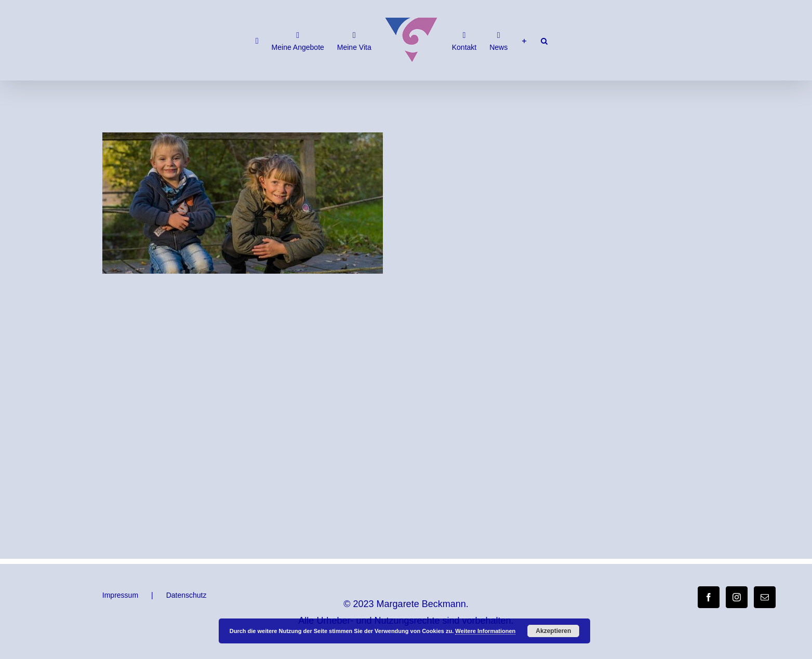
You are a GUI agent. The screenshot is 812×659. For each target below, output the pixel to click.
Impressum (120, 595)
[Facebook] (709, 597)
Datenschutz (187, 595)
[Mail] (765, 597)
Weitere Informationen (485, 631)
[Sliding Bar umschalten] (524, 41)
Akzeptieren (553, 631)
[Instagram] (737, 597)
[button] (544, 41)
